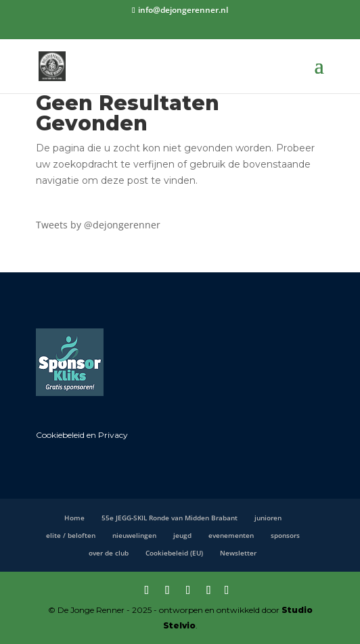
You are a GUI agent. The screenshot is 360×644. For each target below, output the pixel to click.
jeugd (182, 535)
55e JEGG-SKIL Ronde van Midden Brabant (170, 518)
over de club (109, 553)
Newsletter (238, 553)
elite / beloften (71, 535)
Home (74, 518)
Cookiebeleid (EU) (174, 553)
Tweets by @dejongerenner (98, 225)
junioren (268, 518)
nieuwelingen (134, 535)
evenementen (231, 535)
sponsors (285, 535)
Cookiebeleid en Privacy (82, 435)
